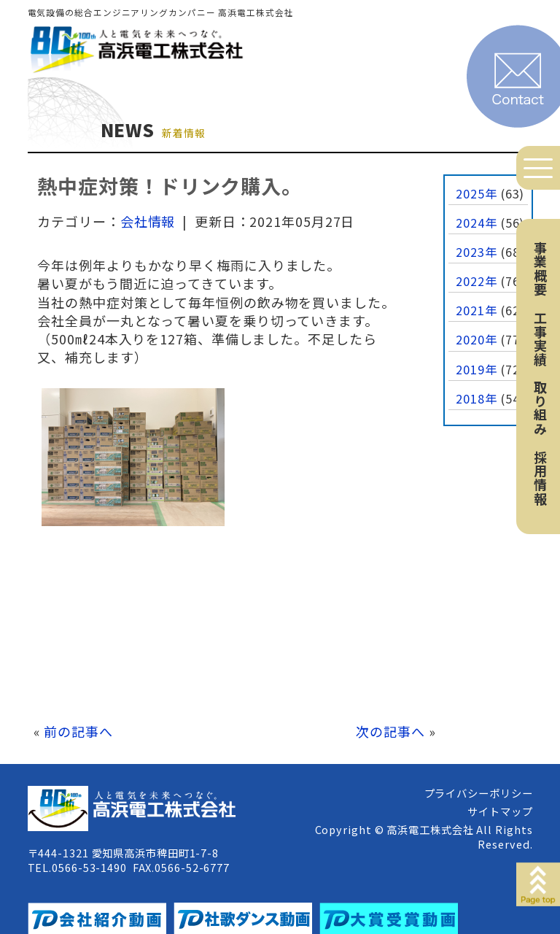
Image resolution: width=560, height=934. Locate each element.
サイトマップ (500, 811)
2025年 (477, 193)
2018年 (477, 398)
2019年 (477, 369)
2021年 (477, 310)
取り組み (540, 408)
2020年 (477, 339)
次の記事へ (390, 731)
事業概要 (540, 269)
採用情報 (540, 478)
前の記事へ (78, 731)
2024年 (477, 223)
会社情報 (148, 221)
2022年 (477, 281)
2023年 (477, 252)
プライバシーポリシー (479, 793)
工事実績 (540, 339)
